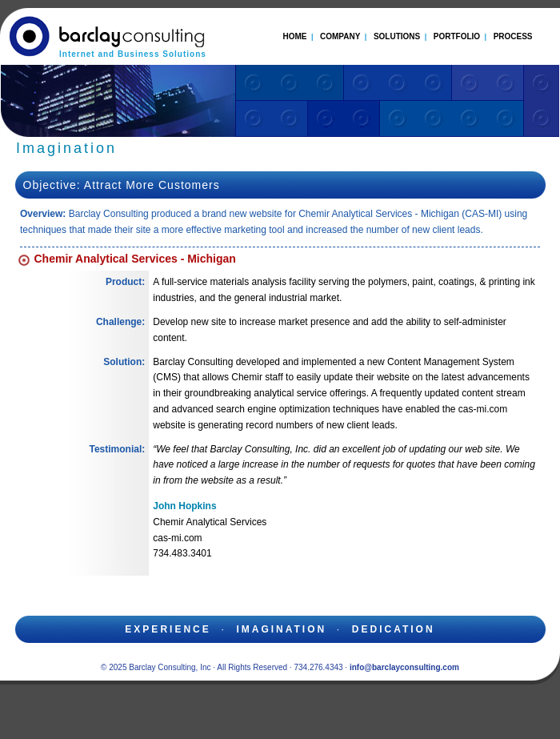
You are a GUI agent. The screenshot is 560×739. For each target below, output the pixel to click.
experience (168, 629)
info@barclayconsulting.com (404, 667)
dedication (394, 629)
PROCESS (513, 36)
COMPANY (340, 36)
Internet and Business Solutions (133, 54)
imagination (281, 629)
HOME (294, 36)
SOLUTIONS (397, 36)
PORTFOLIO (457, 36)
